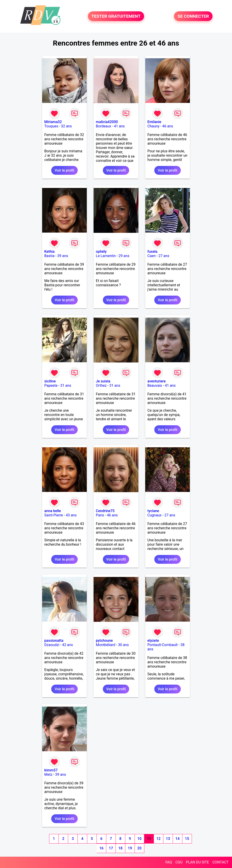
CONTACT (220, 862)
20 (139, 848)
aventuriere (157, 381)
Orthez (101, 385)
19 (130, 848)
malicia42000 (107, 122)
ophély (101, 252)
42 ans (68, 645)
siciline (50, 381)
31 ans (66, 385)
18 (120, 848)
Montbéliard (105, 645)
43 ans (71, 515)
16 (101, 848)
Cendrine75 (105, 511)
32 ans (66, 126)
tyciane (153, 511)
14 (177, 839)
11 (149, 839)
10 (139, 839)
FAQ (169, 862)
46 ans (168, 126)
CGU (179, 862)
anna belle (53, 511)
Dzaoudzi (52, 645)
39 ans (63, 256)
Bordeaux (103, 126)
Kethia (50, 252)
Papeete (51, 385)
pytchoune (104, 641)
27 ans (164, 256)
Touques (51, 126)
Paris (100, 515)
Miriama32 (53, 122)
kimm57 (51, 770)
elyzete (153, 641)
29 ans (124, 256)
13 (168, 839)
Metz (48, 774)
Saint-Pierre (54, 515)
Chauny (153, 126)
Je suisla (103, 381)
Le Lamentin (106, 256)
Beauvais (155, 385)
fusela (152, 252)
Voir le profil (64, 170)
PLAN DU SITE (198, 862)
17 (111, 848)
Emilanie (154, 122)
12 (158, 839)
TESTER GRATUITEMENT (116, 16)
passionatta (54, 641)
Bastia (50, 256)
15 (187, 839)
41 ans (119, 126)
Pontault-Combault (163, 645)
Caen (152, 256)
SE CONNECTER (193, 16)
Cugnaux (155, 515)
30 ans (123, 645)
